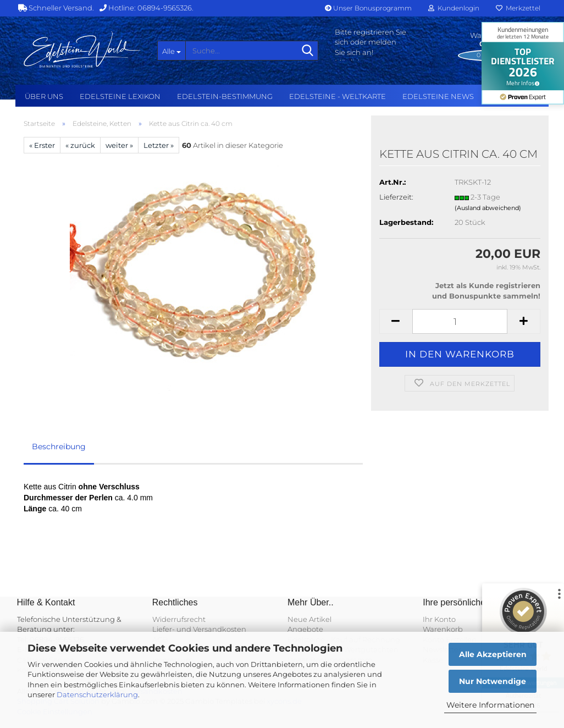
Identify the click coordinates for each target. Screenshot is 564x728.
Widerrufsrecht (179, 619)
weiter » (119, 145)
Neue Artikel (309, 619)
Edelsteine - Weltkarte (338, 96)
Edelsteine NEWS (438, 96)
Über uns (44, 96)
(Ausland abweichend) (488, 208)
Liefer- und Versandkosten (199, 629)
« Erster (42, 145)
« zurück (80, 145)
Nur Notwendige (493, 681)
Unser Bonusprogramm (368, 8)
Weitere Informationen (490, 705)
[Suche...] (172, 51)
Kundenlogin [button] (454, 8)
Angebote (305, 629)
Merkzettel (518, 8)
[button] (396, 321)
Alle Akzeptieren (493, 654)
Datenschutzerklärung (97, 694)
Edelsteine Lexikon (120, 96)
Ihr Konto (439, 619)
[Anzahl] (460, 321)
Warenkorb (443, 629)
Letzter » (159, 145)
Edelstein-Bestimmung (225, 96)
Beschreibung (59, 446)
